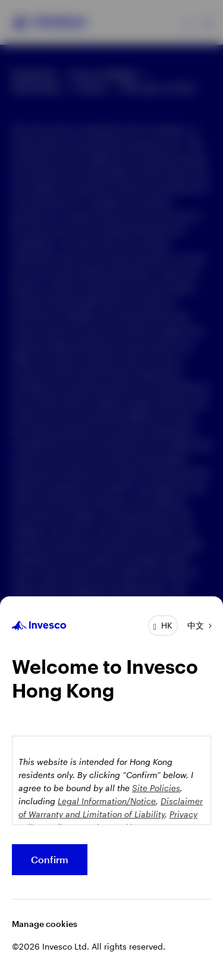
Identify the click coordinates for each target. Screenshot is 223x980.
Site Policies (156, 788)
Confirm (50, 859)
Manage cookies (45, 924)
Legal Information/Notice (107, 801)
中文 (196, 625)
